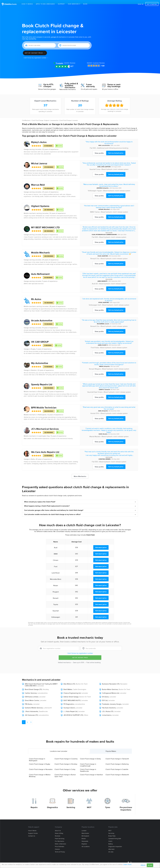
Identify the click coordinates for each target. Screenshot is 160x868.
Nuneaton (124, 680)
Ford (92, 343)
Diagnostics (52, 803)
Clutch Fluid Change (37, 116)
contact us (125, 620)
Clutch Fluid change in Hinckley (66, 760)
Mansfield (107, 205)
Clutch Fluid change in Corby (65, 765)
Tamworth (107, 385)
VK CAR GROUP (40, 338)
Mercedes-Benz (56, 575)
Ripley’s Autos (39, 138)
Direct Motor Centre (32, 696)
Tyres (108, 803)
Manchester (85, 829)
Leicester (38, 145)
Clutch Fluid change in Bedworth (117, 770)
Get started (152, 4)
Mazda (92, 432)
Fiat (91, 144)
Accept (150, 865)
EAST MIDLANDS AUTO (72, 696)
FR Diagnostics (69, 700)
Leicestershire (54, 116)
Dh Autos (105, 693)
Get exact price (101, 543)
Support (61, 4)
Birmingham (42, 387)
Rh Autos (36, 295)
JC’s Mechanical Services (45, 425)
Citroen (56, 556)
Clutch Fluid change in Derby (90, 755)
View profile (99, 149)
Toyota (56, 600)
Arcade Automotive (42, 316)
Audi (94, 280)
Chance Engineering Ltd (72, 689)
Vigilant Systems (40, 202)
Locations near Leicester (59, 747)
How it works (32, 827)
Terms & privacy (60, 848)
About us (58, 827)
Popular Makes (111, 747)
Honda (93, 409)
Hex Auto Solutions (109, 704)
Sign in (141, 4)
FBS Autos (29, 700)
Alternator (111, 845)
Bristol (84, 835)
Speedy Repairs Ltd (42, 380)
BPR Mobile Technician (44, 403)
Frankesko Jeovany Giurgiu (112, 700)
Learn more (127, 864)
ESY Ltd (105, 696)
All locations (86, 842)
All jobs (111, 848)
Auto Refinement (40, 270)
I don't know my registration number (80, 649)
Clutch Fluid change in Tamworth (117, 755)
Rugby (33, 345)
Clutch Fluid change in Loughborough (88, 761)
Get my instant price (116, 149)
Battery (111, 840)
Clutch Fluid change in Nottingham (37, 755)
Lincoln (107, 320)
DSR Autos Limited (31, 693)
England (47, 116)
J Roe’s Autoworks (31, 707)
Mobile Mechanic (41, 248)
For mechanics (60, 837)
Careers (57, 845)
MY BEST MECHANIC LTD (45, 223)
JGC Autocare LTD (31, 711)
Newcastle (85, 837)
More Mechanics (80, 472)
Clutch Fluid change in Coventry (66, 755)
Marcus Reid (38, 181)
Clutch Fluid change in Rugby (40, 760)
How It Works (27, 4)
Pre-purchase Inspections (126, 804)
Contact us (32, 832)
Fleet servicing (60, 835)
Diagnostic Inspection (115, 842)
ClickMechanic (26, 116)
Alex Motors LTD (69, 680)
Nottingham (42, 411)
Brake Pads (112, 832)
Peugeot (56, 588)
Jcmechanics (107, 711)
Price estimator (60, 842)
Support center (33, 829)
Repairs (34, 803)
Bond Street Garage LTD (33, 685)
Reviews (70, 59)
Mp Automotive (40, 359)
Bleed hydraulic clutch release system (115, 165)
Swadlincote (43, 707)
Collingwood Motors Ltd (111, 689)
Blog (85, 4)
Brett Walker (68, 685)
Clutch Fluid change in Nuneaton (41, 765)
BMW (92, 208)
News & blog (59, 829)
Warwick (105, 430)
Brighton (84, 840)
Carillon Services (31, 689)
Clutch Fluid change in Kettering (117, 760)
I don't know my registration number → (36, 54)
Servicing (71, 803)
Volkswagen (92, 187)
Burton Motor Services (110, 685)
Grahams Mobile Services (34, 704)
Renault (93, 254)
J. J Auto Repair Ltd (70, 707)
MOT (89, 803)
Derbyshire (106, 184)
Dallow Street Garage (71, 693)
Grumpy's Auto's (69, 704)
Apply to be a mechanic (45, 4)
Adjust (143, 865)
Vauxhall (93, 165)
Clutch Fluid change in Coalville (117, 765)
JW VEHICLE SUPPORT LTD (73, 711)
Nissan (56, 581)
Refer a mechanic (61, 840)
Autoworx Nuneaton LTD (111, 680)
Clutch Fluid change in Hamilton (91, 770)
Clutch (110, 837)
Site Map (31, 861)
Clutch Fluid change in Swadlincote (88, 766)
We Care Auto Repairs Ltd (45, 448)
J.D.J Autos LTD (108, 707)
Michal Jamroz (39, 159)
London (84, 827)
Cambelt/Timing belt (115, 835)
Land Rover (56, 569)
